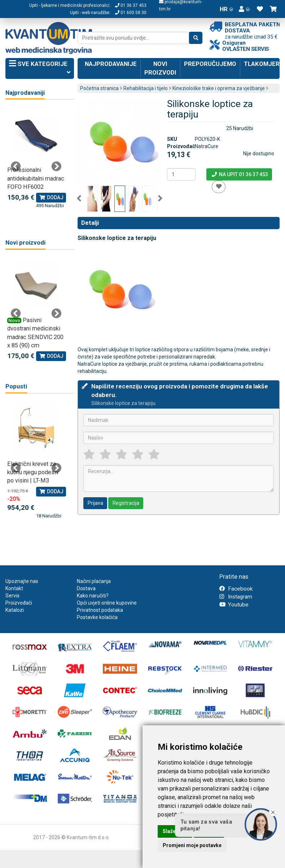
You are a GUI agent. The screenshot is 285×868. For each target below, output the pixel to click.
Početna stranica (99, 88)
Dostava (86, 588)
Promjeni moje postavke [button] (192, 845)
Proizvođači (19, 603)
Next (160, 199)
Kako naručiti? (93, 596)
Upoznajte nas (22, 581)
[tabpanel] (36, 158)
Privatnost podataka (100, 610)
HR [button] (226, 9)
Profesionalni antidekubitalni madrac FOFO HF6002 (36, 178)
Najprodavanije (111, 64)
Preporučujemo (210, 64)
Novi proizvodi (160, 68)
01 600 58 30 (131, 13)
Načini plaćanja (94, 581)
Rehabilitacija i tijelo (146, 88)
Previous (79, 199)
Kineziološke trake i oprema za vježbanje (219, 88)
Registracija (126, 503)
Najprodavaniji (25, 93)
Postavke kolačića (97, 617)
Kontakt (14, 588)
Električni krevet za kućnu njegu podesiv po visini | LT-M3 (33, 472)
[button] (244, 9)
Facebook (236, 589)
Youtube (234, 605)
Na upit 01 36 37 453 (239, 174)
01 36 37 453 (131, 5)
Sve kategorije (40, 69)
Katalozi (15, 610)
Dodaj (51, 197)
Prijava (95, 503)
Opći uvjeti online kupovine (107, 603)
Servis (12, 596)
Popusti (16, 386)
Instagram (236, 597)
